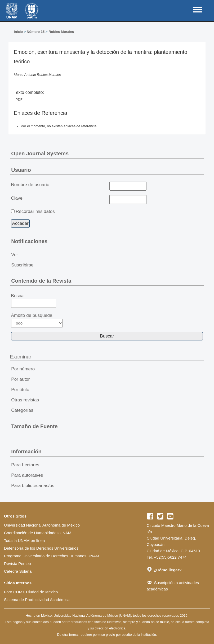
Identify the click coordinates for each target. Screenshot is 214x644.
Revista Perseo (17, 564)
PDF (19, 100)
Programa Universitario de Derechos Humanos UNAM (52, 556)
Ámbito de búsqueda (37, 320)
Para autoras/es (27, 475)
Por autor (20, 379)
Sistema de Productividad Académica (37, 600)
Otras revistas (25, 400)
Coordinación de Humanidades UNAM (38, 533)
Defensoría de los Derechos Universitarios (41, 548)
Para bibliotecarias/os (33, 486)
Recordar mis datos (35, 211)
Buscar (34, 301)
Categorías (22, 410)
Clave (17, 198)
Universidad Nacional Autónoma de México (42, 525)
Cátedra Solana (18, 571)
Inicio (18, 32)
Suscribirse (22, 265)
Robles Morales (61, 32)
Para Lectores (25, 465)
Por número (23, 369)
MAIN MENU (198, 10)
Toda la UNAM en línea (24, 540)
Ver (15, 255)
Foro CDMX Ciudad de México (31, 592)
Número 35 (36, 32)
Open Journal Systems (40, 154)
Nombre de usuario (30, 185)
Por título (20, 390)
